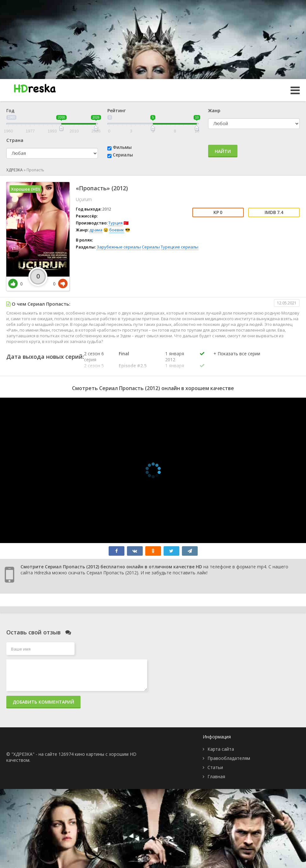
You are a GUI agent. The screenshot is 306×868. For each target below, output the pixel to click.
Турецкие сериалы (180, 247)
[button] (237, 360)
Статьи (215, 767)
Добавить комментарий (43, 702)
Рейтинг (117, 110)
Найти (223, 151)
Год (10, 110)
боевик (117, 230)
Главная (216, 776)
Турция (115, 223)
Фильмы (122, 147)
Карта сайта (221, 749)
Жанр (214, 110)
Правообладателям (229, 758)
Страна (15, 140)
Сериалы (123, 155)
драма (96, 230)
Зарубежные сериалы (119, 247)
